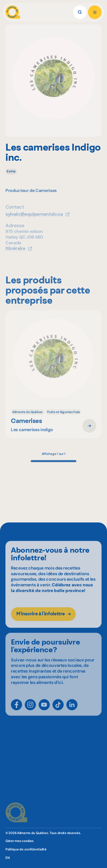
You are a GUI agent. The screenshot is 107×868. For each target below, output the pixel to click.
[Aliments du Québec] (13, 12)
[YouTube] (44, 710)
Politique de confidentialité (26, 849)
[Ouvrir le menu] (95, 12)
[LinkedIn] (72, 710)
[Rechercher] (80, 12)
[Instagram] (30, 710)
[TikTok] (58, 710)
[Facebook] (16, 710)
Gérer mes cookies (20, 841)
